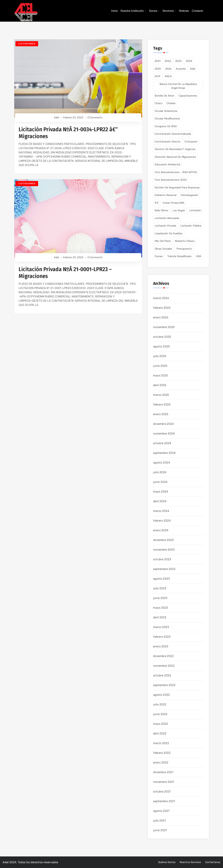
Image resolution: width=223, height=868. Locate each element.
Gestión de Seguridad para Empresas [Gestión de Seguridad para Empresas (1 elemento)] (177, 188)
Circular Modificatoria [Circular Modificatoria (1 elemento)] (167, 119)
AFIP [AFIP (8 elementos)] (158, 76)
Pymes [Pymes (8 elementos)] (159, 256)
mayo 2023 (160, 608)
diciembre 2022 (163, 656)
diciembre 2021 (163, 772)
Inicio (114, 11)
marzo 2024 (161, 511)
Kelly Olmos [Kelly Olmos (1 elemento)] (161, 210)
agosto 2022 (161, 695)
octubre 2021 (162, 792)
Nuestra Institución (132, 11)
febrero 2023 (162, 637)
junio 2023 (160, 598)
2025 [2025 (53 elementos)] (158, 69)
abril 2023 (160, 617)
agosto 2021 (161, 811)
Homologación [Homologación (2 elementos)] (189, 195)
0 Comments (95, 118)
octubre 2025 (162, 337)
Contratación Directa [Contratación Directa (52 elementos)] (167, 142)
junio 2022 (160, 714)
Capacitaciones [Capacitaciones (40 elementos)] (188, 96)
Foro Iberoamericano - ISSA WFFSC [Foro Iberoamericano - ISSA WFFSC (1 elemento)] (176, 172)
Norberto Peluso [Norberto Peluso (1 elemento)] (185, 241)
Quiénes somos (167, 862)
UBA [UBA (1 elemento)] (198, 256)
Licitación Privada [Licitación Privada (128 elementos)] (165, 226)
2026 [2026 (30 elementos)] (168, 69)
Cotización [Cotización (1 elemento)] (191, 142)
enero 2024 (161, 530)
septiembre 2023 (164, 569)
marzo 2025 (161, 395)
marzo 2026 (161, 298)
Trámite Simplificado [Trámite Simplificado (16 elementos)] (179, 256)
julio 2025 (160, 356)
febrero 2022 (162, 753)
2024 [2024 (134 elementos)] (189, 61)
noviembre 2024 (164, 434)
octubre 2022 (162, 675)
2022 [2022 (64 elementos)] (168, 61)
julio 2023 (160, 588)
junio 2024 (160, 482)
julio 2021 (159, 821)
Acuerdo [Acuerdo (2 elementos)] (181, 69)
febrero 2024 (162, 521)
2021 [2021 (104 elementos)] (158, 61)
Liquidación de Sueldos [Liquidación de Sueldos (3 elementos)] (169, 233)
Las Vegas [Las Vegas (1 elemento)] (179, 210)
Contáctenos (213, 862)
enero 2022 (161, 763)
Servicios (168, 11)
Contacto (197, 11)
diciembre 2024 (163, 424)
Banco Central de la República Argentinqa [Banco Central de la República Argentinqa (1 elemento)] (178, 86)
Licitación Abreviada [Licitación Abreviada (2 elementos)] (167, 218)
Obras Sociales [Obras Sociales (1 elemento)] (163, 249)
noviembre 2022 (164, 666)
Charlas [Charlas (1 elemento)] (171, 103)
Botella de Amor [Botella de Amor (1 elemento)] (164, 96)
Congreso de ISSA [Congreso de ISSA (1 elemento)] (166, 126)
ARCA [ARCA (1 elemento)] (168, 76)
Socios (153, 11)
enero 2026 (161, 317)
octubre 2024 (162, 443)
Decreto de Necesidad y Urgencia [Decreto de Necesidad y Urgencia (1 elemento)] (175, 149)
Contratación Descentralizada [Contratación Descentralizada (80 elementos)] (173, 134)
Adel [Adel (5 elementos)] (193, 69)
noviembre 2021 (164, 782)
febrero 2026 (162, 308)
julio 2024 (160, 472)
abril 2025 (160, 385)
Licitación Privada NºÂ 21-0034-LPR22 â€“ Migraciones (68, 133)
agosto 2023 (161, 579)
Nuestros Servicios (190, 862)
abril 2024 (160, 501)
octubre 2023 (162, 559)
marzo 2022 (161, 743)
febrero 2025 (162, 405)
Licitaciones (27, 44)
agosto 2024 (161, 463)
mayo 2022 (161, 724)
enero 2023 (161, 646)
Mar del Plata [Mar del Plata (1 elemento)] (163, 241)
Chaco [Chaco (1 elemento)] (159, 103)
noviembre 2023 (164, 550)
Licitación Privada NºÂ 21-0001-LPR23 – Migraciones (65, 273)
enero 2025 (161, 414)
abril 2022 (160, 734)
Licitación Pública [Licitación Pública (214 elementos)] (191, 226)
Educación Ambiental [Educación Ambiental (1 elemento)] (167, 164)
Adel (57, 118)
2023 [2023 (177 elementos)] (178, 61)
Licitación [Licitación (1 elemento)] (195, 210)
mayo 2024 (161, 492)
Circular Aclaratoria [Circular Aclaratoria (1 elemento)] (166, 111)
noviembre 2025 (164, 327)
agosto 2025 (161, 346)
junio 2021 (160, 830)
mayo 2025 (160, 376)
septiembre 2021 (164, 801)
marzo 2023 (161, 627)
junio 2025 (160, 366)
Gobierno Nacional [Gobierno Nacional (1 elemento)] (166, 195)
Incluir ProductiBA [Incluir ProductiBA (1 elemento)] (174, 203)
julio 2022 (160, 704)
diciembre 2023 (163, 540)
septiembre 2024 (164, 453)
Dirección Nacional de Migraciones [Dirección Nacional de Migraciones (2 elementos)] (175, 157)
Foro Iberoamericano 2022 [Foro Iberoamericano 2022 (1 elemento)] (171, 180)
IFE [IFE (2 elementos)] (157, 203)
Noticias (184, 11)
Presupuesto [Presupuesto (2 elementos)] (184, 249)
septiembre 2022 (164, 685)
